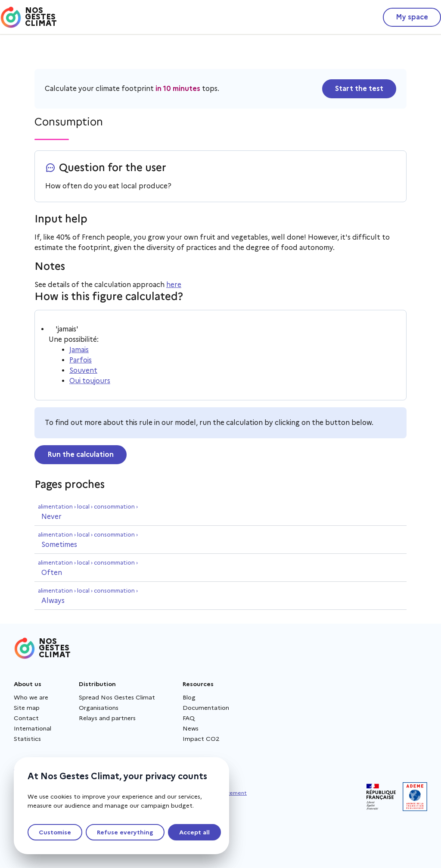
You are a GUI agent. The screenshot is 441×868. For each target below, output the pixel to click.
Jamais (79, 350)
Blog (189, 697)
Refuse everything (125, 832)
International (33, 728)
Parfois (81, 360)
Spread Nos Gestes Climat (117, 697)
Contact (26, 718)
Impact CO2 (201, 739)
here (174, 285)
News (191, 728)
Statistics (27, 739)
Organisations (99, 708)
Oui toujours (90, 381)
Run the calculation (81, 454)
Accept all (194, 832)
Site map (27, 708)
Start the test (359, 89)
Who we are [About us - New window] (31, 697)
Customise (55, 832)
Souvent (83, 370)
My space (412, 17)
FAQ (189, 718)
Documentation (206, 708)
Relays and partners (107, 718)
